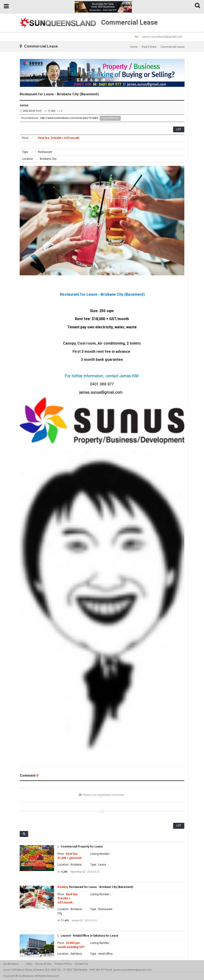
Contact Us (81, 964)
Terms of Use (43, 964)
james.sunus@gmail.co (99, 392)
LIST (179, 129)
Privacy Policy (63, 964)
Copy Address (110, 118)
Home (134, 47)
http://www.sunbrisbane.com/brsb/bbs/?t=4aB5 (69, 118)
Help (29, 964)
